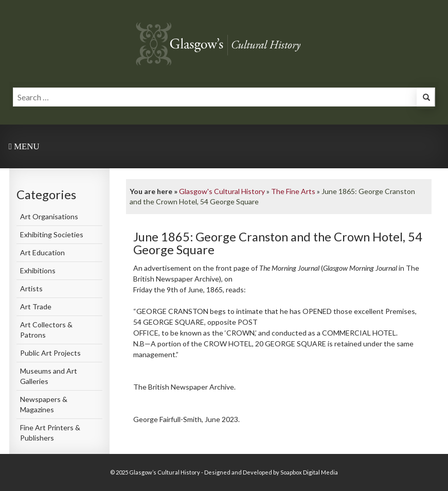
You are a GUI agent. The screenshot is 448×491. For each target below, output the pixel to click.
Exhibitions (38, 270)
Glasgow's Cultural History (222, 191)
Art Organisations (49, 216)
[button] (425, 99)
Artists (31, 288)
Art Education (42, 252)
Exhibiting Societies (52, 234)
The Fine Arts (293, 191)
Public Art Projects (50, 353)
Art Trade (36, 306)
